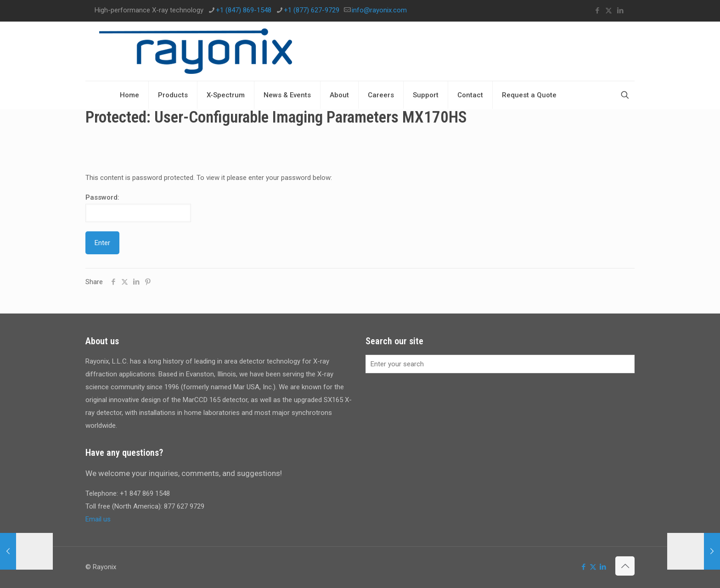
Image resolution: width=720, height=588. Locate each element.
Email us (98, 519)
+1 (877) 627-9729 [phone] (312, 10)
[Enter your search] (500, 364)
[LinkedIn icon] (620, 11)
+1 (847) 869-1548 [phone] (244, 10)
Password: (138, 208)
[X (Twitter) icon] (609, 11)
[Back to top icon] (625, 566)
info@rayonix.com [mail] (379, 10)
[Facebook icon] (597, 11)
